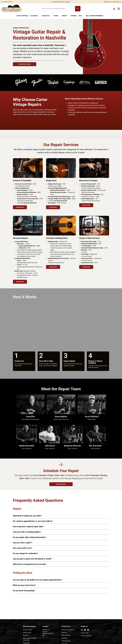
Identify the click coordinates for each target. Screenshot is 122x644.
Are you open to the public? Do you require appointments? (38, 580)
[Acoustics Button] (47, 16)
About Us (64, 633)
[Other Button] (57, 16)
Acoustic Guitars (28, 630)
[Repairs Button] (74, 16)
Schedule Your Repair (25, 64)
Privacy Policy (85, 633)
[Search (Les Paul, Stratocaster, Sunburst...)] (59, 9)
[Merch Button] (65, 16)
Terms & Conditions (86, 636)
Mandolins (26, 635)
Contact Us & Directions (68, 630)
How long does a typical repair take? (29, 527)
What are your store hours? (25, 585)
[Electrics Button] (35, 16)
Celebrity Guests (66, 641)
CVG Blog (64, 638)
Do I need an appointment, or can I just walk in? (33, 521)
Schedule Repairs (61, 484)
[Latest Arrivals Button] (22, 16)
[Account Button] (114, 9)
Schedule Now (20, 207)
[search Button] (78, 9)
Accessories (26, 643)
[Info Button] (81, 16)
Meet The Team (66, 635)
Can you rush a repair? (23, 543)
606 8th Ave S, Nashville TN (112, 2)
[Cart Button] (119, 9)
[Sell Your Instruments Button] (95, 16)
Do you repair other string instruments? (30, 537)
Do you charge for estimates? (26, 553)
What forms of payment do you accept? (30, 564)
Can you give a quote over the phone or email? (33, 559)
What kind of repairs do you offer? (28, 516)
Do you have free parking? (25, 591)
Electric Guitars (27, 633)
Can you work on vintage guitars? (28, 532)
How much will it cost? (23, 548)
